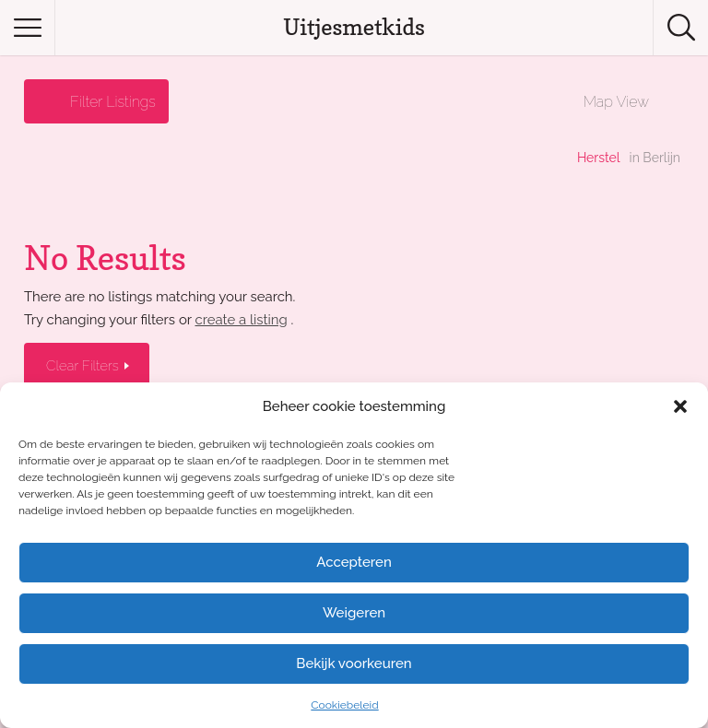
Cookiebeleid (344, 705)
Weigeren (354, 613)
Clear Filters (84, 365)
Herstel (599, 158)
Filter (113, 102)
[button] (680, 406)
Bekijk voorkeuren (354, 663)
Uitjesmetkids (354, 27)
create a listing (241, 319)
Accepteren (354, 562)
